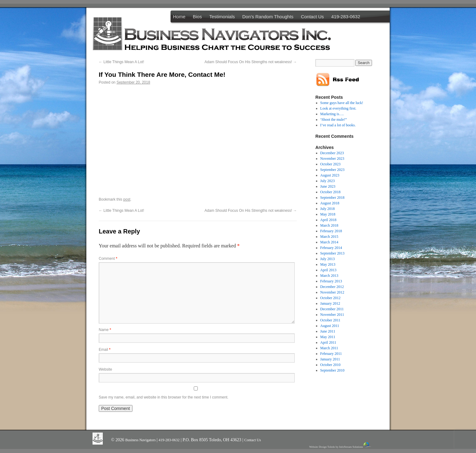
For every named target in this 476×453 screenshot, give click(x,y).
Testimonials (222, 17)
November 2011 (332, 315)
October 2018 (331, 192)
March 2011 (329, 348)
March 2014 (329, 242)
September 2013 (332, 253)
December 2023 (332, 153)
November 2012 (332, 292)
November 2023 (332, 159)
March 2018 (329, 225)
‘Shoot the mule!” (334, 120)
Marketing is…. (332, 114)
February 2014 (331, 248)
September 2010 (332, 370)
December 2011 (332, 309)
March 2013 (329, 276)
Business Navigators (141, 440)
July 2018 (328, 209)
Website (105, 369)
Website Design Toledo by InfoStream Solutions (341, 445)
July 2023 (328, 181)
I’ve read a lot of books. (338, 125)
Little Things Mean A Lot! (121, 62)
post (127, 199)
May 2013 (328, 264)
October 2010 (331, 365)
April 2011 (328, 342)
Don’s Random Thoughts (268, 17)
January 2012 (330, 303)
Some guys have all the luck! (342, 103)
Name (105, 330)
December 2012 (332, 287)
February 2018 (331, 231)
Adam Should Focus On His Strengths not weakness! (251, 62)
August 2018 (330, 203)
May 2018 (328, 214)
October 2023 (331, 164)
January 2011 (330, 359)
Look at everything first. (338, 108)
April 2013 (328, 270)
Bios (197, 17)
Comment (108, 259)
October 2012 (331, 298)
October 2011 (330, 320)
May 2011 (328, 337)
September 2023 (332, 170)
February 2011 (331, 354)
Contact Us (312, 17)
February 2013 (331, 281)
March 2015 (329, 237)
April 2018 (328, 220)
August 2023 (330, 175)
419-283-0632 (346, 17)
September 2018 (332, 198)
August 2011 (330, 326)
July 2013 (328, 259)
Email (105, 350)
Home (179, 17)
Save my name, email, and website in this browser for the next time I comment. (164, 397)
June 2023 (328, 186)
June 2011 (328, 331)
